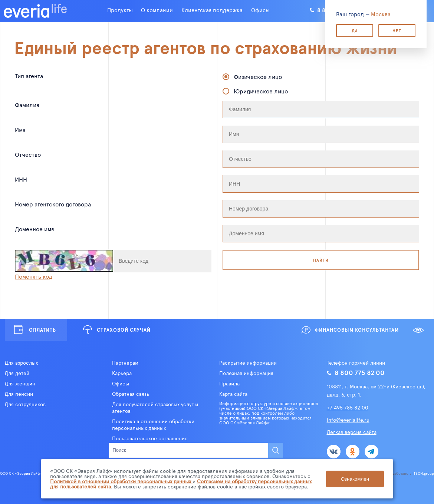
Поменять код (34, 276)
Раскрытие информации (248, 363)
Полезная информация (246, 373)
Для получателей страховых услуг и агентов (155, 408)
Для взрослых (21, 363)
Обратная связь (131, 394)
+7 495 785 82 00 (348, 407)
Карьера (122, 373)
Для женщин (20, 384)
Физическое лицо (258, 76)
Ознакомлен (355, 479)
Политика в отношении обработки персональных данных (153, 425)
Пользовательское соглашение (150, 438)
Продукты (120, 10)
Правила (229, 384)
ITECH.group (423, 473)
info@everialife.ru (348, 420)
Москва (381, 14)
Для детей (17, 373)
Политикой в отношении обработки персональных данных (121, 481)
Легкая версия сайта (352, 432)
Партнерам (125, 363)
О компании (157, 10)
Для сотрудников (25, 404)
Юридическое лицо (261, 91)
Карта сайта (233, 394)
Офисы (260, 10)
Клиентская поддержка (212, 10)
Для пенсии (19, 394)
